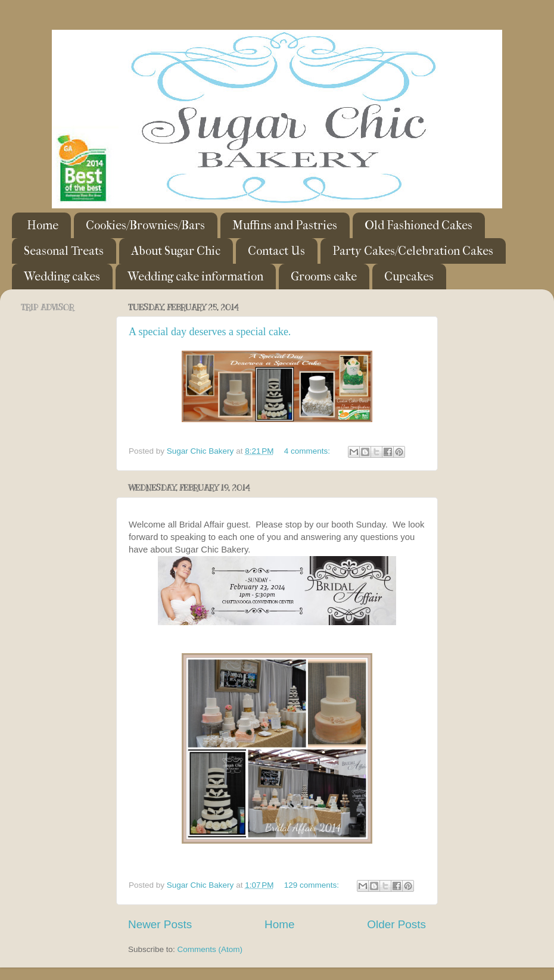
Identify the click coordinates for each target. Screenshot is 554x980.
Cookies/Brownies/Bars (145, 225)
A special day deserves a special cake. (210, 332)
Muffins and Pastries (285, 225)
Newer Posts (160, 924)
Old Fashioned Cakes (418, 225)
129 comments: (313, 885)
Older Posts (396, 924)
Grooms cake (324, 277)
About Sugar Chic (176, 251)
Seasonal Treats (64, 251)
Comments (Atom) (210, 949)
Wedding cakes (62, 277)
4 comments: (308, 451)
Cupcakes (409, 277)
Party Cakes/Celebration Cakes (413, 251)
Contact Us (276, 251)
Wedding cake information (195, 277)
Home (43, 225)
